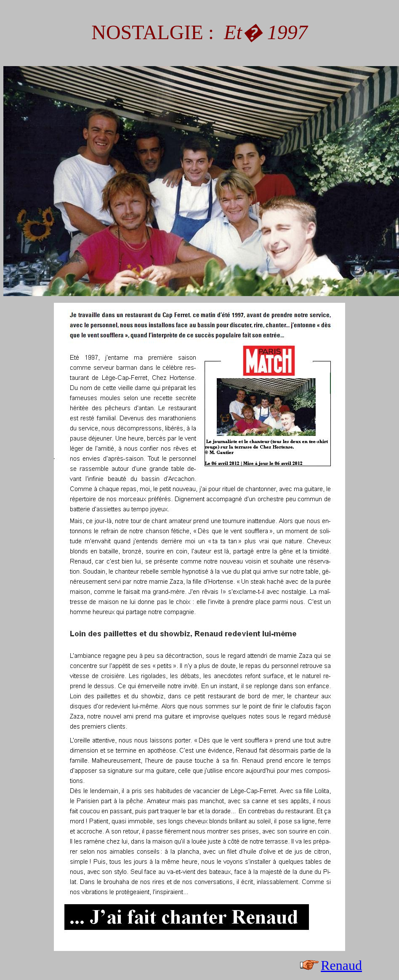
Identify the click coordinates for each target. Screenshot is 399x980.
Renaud (341, 965)
